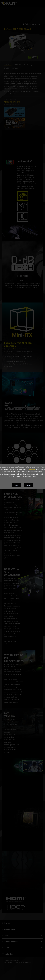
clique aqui (31, 469)
